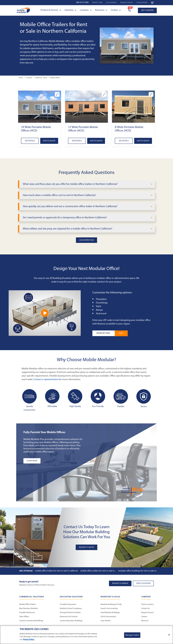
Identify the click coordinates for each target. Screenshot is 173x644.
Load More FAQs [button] (86, 240)
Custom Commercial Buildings (31, 621)
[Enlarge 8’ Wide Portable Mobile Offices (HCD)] (151, 94)
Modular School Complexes (71, 608)
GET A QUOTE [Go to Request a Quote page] (147, 10)
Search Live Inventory (109, 608)
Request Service (147, 613)
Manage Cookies (132, 635)
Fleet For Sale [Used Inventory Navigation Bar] (97, 3)
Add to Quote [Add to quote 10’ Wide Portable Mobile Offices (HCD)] (49, 141)
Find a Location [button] (143, 583)
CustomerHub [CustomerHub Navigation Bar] (142, 3)
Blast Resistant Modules (29, 608)
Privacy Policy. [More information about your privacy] (29, 640)
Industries (70, 10)
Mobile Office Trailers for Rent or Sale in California (56, 571)
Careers (144, 617)
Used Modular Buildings (110, 613)
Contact (116, 10)
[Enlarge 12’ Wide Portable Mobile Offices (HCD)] (104, 94)
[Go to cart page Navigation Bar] (152, 3)
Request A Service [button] (120, 583)
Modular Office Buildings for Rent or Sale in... (138, 571)
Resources (101, 10)
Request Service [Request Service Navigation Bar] (127, 3)
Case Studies (106, 621)
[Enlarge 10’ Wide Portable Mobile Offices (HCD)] (57, 94)
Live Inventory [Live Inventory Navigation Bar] (111, 3)
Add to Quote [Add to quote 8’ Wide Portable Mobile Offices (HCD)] (143, 141)
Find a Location (147, 604)
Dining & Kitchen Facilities (70, 613)
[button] (40, 107)
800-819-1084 (82, 3)
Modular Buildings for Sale (111, 604)
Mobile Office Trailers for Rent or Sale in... (98, 571)
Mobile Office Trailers (28, 604)
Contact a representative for (48, 380)
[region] (86, 635)
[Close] (169, 635)
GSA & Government (108, 617)
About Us (145, 621)
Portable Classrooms (68, 604)
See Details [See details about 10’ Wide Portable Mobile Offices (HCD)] (30, 141)
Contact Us (145, 608)
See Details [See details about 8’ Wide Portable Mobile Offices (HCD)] (124, 141)
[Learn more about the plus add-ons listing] (53, 461)
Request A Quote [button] (86, 547)
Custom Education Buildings (71, 621)
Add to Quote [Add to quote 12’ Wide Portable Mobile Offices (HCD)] (96, 141)
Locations (86, 10)
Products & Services (51, 10)
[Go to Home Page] (23, 10)
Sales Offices (24, 617)
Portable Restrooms (27, 613)
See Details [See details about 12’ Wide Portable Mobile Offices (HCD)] (77, 141)
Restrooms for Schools (69, 617)
